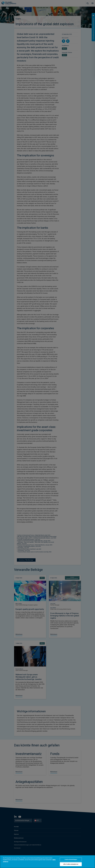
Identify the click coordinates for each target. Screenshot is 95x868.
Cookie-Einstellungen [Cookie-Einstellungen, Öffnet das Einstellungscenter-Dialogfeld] (71, 859)
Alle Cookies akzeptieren (71, 864)
